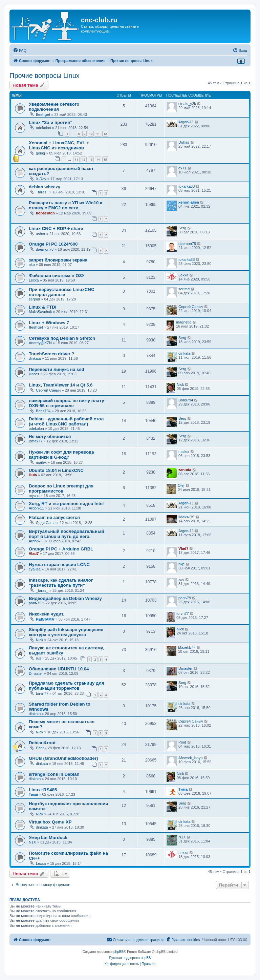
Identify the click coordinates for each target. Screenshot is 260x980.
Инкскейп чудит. (47, 614)
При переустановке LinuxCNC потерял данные (61, 292)
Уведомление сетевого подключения (54, 107)
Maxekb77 (187, 647)
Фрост (34, 374)
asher (41, 234)
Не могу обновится (50, 436)
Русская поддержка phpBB (130, 958)
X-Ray (41, 179)
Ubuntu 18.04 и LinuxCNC (56, 470)
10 (91, 134)
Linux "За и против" (51, 122)
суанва (35, 569)
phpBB (118, 952)
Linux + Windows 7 (49, 323)
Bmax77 (36, 441)
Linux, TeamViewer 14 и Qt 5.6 (61, 385)
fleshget (43, 114)
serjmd (34, 299)
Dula (33, 475)
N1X (32, 842)
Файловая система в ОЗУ (57, 276)
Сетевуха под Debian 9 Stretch (62, 338)
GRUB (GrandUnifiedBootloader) (63, 758)
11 (98, 134)
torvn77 (183, 613)
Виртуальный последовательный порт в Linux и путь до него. (66, 534)
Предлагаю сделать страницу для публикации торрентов (67, 686)
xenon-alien (189, 202)
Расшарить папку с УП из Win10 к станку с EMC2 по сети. (66, 205)
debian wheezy (45, 187)
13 (91, 159)
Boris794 (43, 411)
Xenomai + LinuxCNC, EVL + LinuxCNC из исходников (59, 145)
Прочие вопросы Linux (45, 76)
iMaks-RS (187, 517)
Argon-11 (186, 122)
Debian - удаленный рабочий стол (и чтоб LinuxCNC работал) (66, 421)
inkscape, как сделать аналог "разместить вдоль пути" (61, 583)
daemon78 (45, 249)
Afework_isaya (191, 758)
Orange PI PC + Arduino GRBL (61, 549)
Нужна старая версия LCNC (59, 565)
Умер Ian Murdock (48, 838)
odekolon (44, 128)
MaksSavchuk (40, 312)
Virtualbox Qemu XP (50, 822)
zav (181, 580)
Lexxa (34, 280)
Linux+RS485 (43, 790)
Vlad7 (34, 554)
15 (105, 159)
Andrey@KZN (40, 343)
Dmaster (36, 673)
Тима (33, 794)
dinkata (35, 358)
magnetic (184, 322)
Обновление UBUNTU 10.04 (59, 669)
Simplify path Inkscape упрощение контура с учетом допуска (66, 632)
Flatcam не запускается (54, 517)
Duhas (184, 142)
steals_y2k (187, 104)
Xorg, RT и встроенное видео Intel (66, 504)
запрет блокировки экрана (58, 260)
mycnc (34, 496)
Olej (181, 485)
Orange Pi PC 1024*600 (53, 244)
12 (105, 134)
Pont (40, 748)
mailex (41, 462)
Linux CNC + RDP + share (56, 228)
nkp (32, 265)
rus (38, 658)
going (40, 153)
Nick (180, 384)
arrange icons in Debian (54, 774)
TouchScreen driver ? (52, 354)
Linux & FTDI (42, 307)
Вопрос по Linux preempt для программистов (61, 488)
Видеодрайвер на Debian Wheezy (65, 598)
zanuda (185, 470)
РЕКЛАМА (45, 619)
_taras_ (42, 192)
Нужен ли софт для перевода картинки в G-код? (61, 455)
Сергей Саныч (191, 307)
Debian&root (42, 743)
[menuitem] (20, 50)
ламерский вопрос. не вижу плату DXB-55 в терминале (67, 403)
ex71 (182, 168)
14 (98, 159)
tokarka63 (187, 186)
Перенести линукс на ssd (57, 369)
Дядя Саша (46, 523)
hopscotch (45, 213)
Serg (182, 228)
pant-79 (35, 603)
